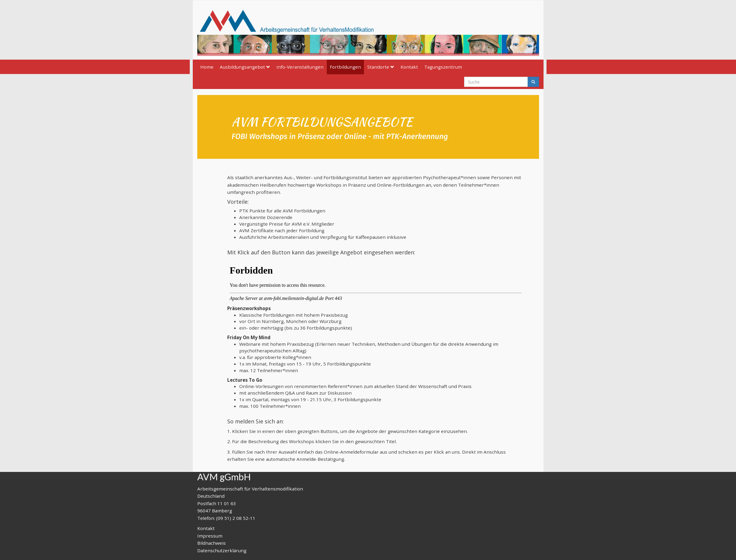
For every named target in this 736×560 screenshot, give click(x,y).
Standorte (381, 67)
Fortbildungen (345, 67)
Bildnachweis (212, 543)
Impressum (210, 536)
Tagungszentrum (443, 67)
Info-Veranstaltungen (300, 67)
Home (207, 67)
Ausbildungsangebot (245, 67)
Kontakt (409, 67)
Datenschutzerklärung (222, 550)
